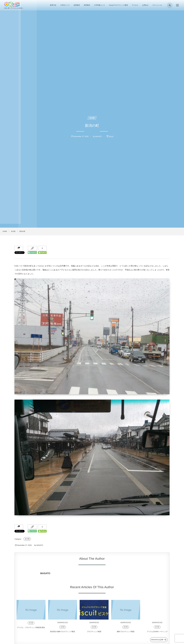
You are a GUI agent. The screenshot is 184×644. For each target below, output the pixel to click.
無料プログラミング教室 (126, 634)
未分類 (27, 539)
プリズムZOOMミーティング (157, 634)
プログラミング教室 (94, 634)
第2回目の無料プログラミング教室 (63, 634)
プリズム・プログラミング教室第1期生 (31, 630)
